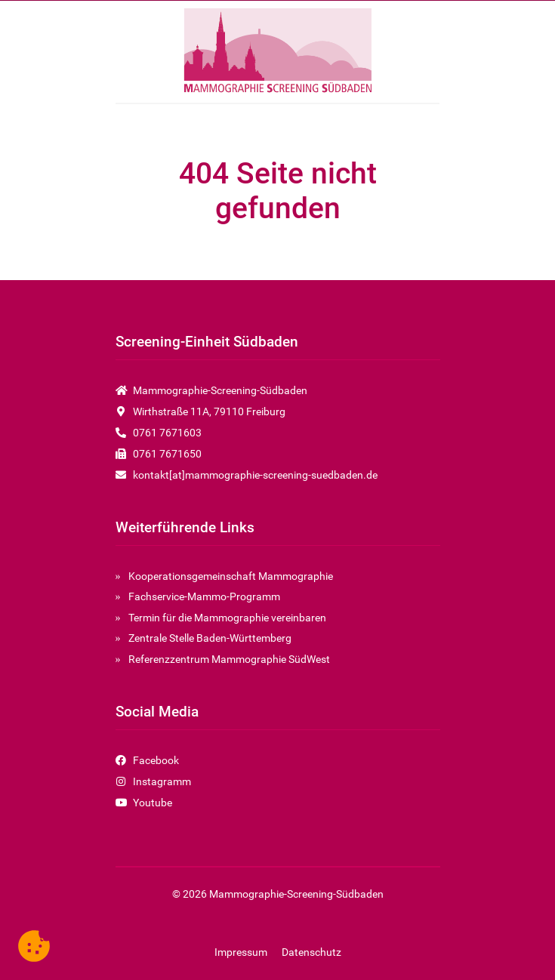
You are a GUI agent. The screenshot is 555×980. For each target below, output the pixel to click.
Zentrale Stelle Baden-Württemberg (210, 638)
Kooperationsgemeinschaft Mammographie (231, 576)
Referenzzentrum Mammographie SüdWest (229, 659)
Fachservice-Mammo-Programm (204, 596)
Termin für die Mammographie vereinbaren (227, 618)
